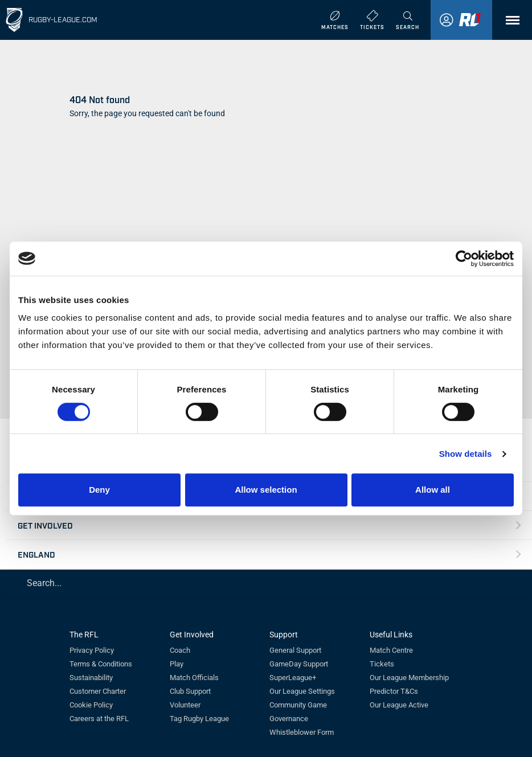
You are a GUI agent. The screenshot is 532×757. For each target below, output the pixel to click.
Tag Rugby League (199, 719)
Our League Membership (409, 678)
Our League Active (399, 705)
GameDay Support (299, 664)
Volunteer (185, 705)
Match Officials (194, 678)
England (36, 554)
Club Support (190, 691)
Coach (180, 650)
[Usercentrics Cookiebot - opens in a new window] (464, 259)
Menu (507, 24)
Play (177, 664)
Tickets (382, 664)
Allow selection (266, 490)
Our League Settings (302, 691)
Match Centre (391, 650)
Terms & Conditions (101, 664)
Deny (99, 490)
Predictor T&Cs (394, 691)
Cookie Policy (91, 705)
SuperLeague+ (293, 678)
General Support (295, 650)
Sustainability (91, 678)
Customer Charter (98, 691)
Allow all (433, 490)
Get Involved (45, 525)
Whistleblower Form (302, 732)
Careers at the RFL (99, 719)
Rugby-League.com (63, 19)
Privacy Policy (92, 650)
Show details (466, 454)
